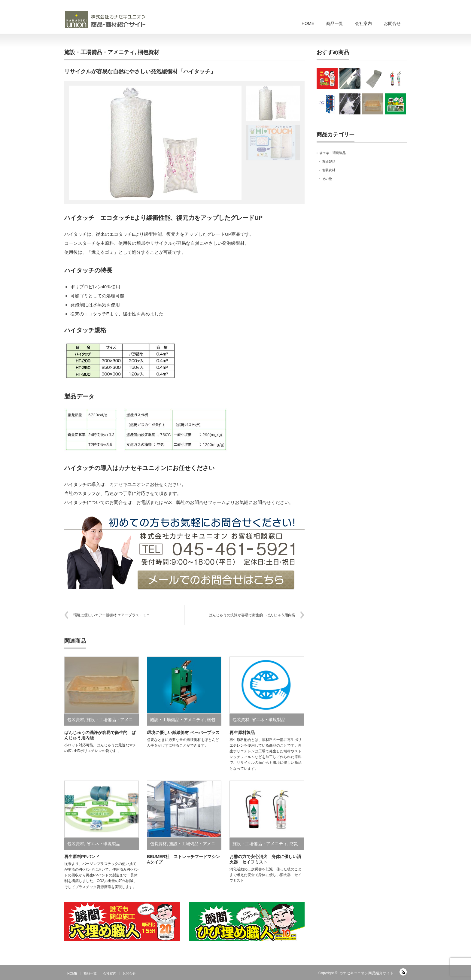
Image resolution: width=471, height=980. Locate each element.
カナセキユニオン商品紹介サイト (366, 973)
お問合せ (392, 23)
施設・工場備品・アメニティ (99, 52)
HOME (308, 23)
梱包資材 (148, 52)
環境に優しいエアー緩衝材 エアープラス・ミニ (112, 615)
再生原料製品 (242, 733)
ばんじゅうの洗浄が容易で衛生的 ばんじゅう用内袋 (252, 615)
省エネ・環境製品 (269, 720)
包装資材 (76, 720)
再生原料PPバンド (82, 857)
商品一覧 (335, 23)
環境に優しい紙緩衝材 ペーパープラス (183, 733)
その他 (327, 179)
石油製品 (329, 162)
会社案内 (363, 23)
